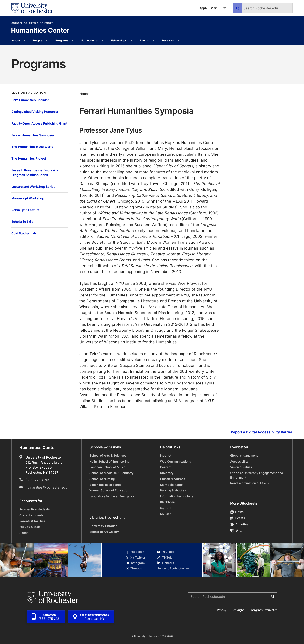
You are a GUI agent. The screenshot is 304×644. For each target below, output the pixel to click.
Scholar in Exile (22, 221)
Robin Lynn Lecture (25, 210)
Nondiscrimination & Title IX (250, 483)
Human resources (173, 479)
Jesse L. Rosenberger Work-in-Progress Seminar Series (35, 172)
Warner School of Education (109, 490)
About (16, 40)
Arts (236, 531)
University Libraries (103, 526)
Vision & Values (241, 467)
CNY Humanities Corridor (30, 100)
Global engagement (244, 456)
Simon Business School (106, 485)
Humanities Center (40, 31)
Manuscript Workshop (28, 198)
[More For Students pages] (103, 40)
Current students (31, 515)
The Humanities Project (29, 158)
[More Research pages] (179, 40)
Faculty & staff (30, 527)
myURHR (166, 508)
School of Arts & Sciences (33, 23)
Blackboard (168, 502)
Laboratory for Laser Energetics (112, 496)
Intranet (166, 456)
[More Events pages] (153, 40)
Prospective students (35, 509)
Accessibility (239, 461)
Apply (203, 8)
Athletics (239, 524)
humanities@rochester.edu (46, 487)
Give (223, 8)
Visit (214, 8)
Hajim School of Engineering (109, 461)
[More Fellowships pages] (131, 40)
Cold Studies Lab (24, 233)
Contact (166, 467)
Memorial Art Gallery (104, 532)
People (38, 40)
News (237, 512)
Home (84, 94)
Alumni (24, 533)
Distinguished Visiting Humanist (35, 112)
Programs (62, 40)
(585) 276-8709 (38, 480)
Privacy (222, 610)
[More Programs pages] (73, 40)
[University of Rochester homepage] (32, 8)
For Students (90, 40)
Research (168, 40)
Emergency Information (263, 610)
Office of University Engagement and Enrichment (257, 475)
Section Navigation (29, 93)
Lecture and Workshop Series (33, 186)
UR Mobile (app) (171, 485)
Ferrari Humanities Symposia (32, 135)
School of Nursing (102, 479)
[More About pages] (25, 40)
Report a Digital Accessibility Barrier (262, 432)
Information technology (177, 496)
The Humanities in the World (32, 147)
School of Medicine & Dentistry (112, 473)
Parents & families (32, 521)
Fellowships (119, 40)
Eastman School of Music (107, 467)
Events (144, 40)
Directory (167, 473)
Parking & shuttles (173, 490)
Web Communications (175, 461)
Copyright (238, 610)
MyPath (166, 514)
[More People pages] (47, 40)
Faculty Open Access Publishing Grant (39, 123)
